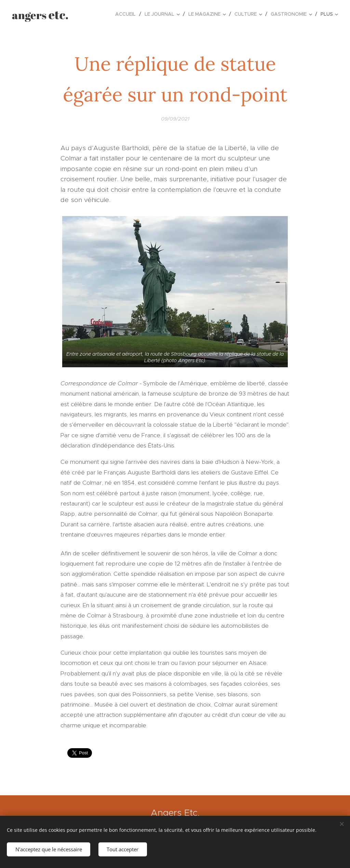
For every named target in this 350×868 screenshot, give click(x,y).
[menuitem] (127, 14)
